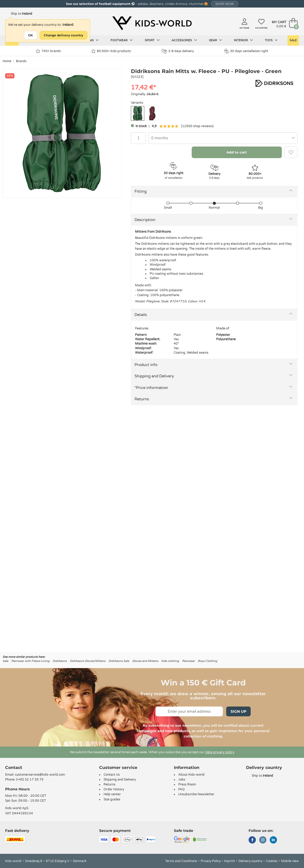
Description (145, 220)
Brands (21, 61)
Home (7, 61)
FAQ (181, 789)
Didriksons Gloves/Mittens (88, 661)
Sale (293, 40)
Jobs (182, 780)
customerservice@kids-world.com (40, 775)
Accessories (184, 40)
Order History (114, 789)
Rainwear (188, 661)
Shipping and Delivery (154, 376)
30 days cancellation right (246, 51)
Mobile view (290, 861)
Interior (243, 40)
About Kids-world (191, 775)
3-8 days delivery (178, 51)
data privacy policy (220, 752)
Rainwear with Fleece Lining (30, 661)
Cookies (272, 861)
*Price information (151, 388)
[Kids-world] (152, 23)
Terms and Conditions (181, 861)
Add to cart (237, 152)
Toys (271, 40)
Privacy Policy (211, 861)
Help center (112, 794)
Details (141, 315)
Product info (146, 365)
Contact (14, 768)
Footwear (122, 40)
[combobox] (223, 138)
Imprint (230, 861)
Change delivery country (64, 35)
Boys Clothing (208, 661)
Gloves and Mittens (145, 661)
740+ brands (48, 51)
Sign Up (238, 711)
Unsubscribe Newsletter (196, 794)
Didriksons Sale (119, 661)
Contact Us (112, 775)
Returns (142, 399)
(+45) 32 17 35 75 (30, 780)
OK (31, 35)
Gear (216, 40)
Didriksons (60, 661)
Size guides (112, 799)
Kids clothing (170, 661)
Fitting (141, 191)
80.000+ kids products (111, 51)
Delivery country (250, 861)
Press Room (187, 784)
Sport (152, 40)
